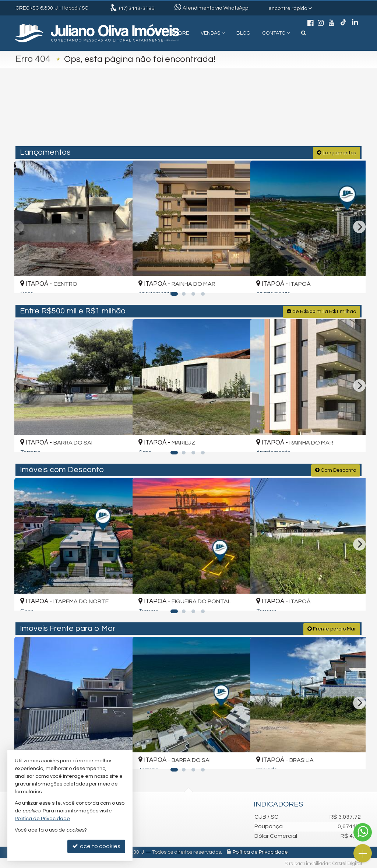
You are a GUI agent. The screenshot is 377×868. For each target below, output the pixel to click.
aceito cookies (96, 846)
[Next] (359, 226)
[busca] (304, 33)
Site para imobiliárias (307, 862)
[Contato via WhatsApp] (363, 832)
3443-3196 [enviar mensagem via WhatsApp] (137, 8)
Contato (276, 33)
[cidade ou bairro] (244, 115)
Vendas (213, 33)
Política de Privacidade (260, 851)
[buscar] (289, 115)
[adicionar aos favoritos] (118, 280)
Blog (243, 33)
